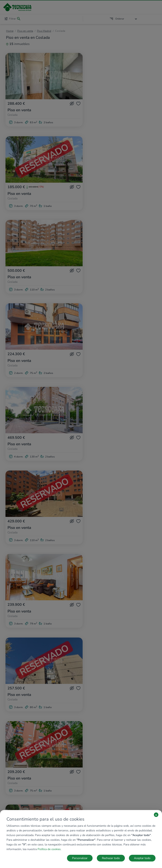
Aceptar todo (142, 858)
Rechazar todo (111, 858)
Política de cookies (49, 849)
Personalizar (80, 858)
